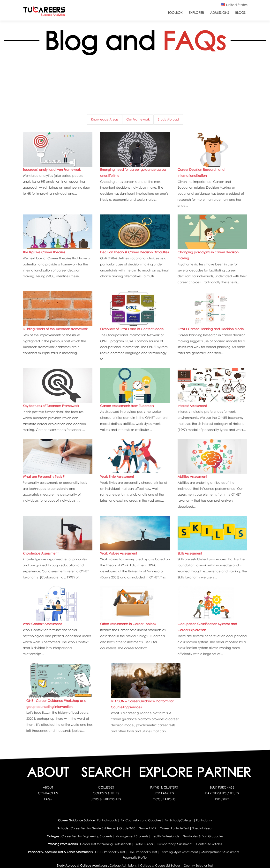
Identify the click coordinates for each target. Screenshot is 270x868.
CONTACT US (48, 793)
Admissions (220, 13)
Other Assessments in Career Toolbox (128, 624)
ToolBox (175, 13)
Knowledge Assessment (41, 553)
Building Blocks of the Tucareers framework (55, 329)
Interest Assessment (192, 406)
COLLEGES (106, 787)
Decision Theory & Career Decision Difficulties (134, 252)
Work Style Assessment (117, 476)
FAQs (48, 799)
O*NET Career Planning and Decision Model (211, 329)
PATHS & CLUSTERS (164, 787)
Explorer (196, 13)
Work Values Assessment (119, 553)
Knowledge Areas (105, 119)
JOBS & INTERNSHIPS (106, 799)
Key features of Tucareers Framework (51, 406)
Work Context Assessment (42, 624)
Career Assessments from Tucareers (127, 406)
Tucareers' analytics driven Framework (52, 170)
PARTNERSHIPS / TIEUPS (222, 793)
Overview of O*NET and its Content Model (132, 329)
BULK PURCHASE (222, 787)
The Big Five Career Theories (44, 252)
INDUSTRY (222, 799)
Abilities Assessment (192, 476)
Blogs (240, 13)
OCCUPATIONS (164, 799)
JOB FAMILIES (164, 793)
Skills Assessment (190, 553)
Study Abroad (168, 119)
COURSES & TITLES (106, 793)
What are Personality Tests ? (44, 476)
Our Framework (140, 119)
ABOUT (48, 787)
